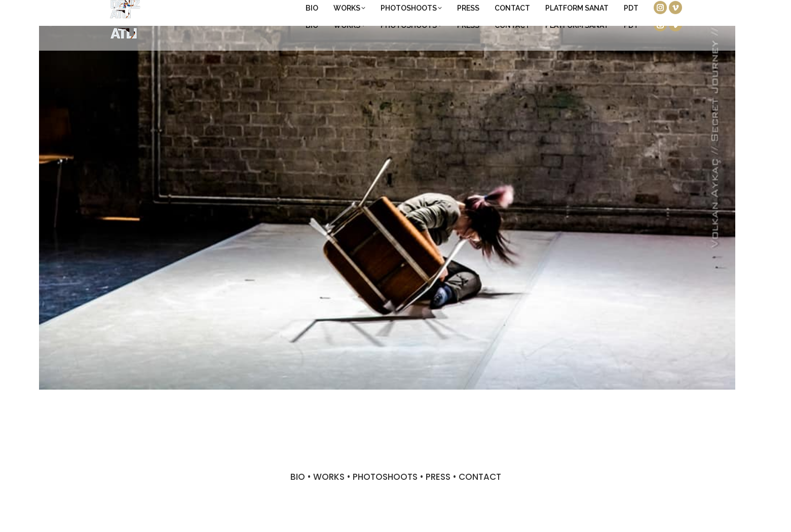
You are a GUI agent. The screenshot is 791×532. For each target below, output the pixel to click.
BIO (298, 477)
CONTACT (480, 477)
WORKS (329, 477)
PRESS (438, 477)
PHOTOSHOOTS (385, 477)
